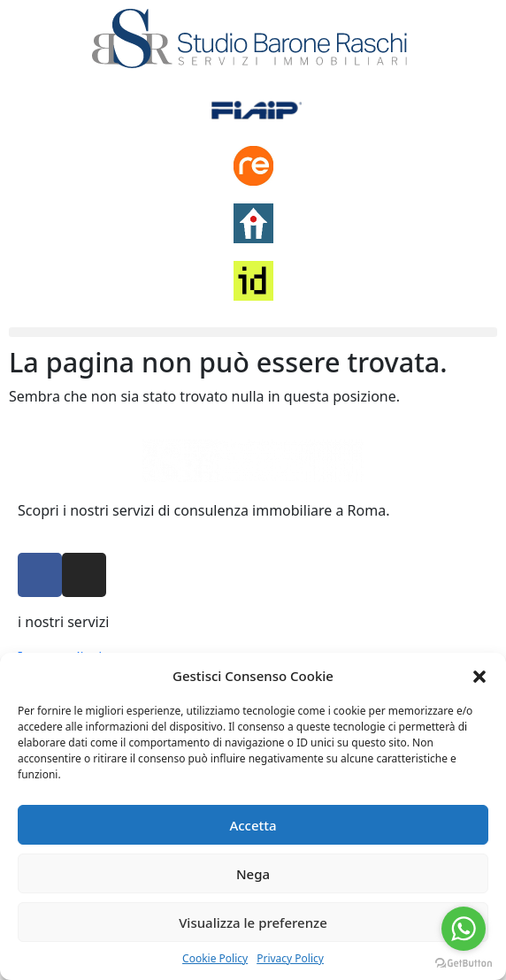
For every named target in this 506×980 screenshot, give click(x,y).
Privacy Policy (290, 958)
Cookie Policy (215, 958)
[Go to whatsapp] (464, 929)
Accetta (253, 825)
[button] (479, 676)
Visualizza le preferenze (253, 923)
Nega (253, 874)
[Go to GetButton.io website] (464, 962)
